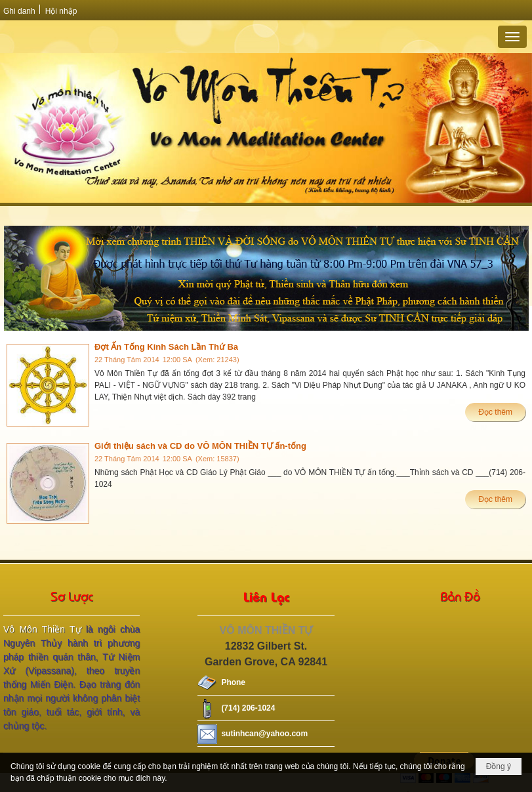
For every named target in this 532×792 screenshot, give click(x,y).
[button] (512, 37)
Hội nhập (61, 11)
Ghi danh (19, 11)
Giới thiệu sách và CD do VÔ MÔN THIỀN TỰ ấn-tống (200, 446)
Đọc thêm (495, 412)
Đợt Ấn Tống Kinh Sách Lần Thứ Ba (166, 347)
